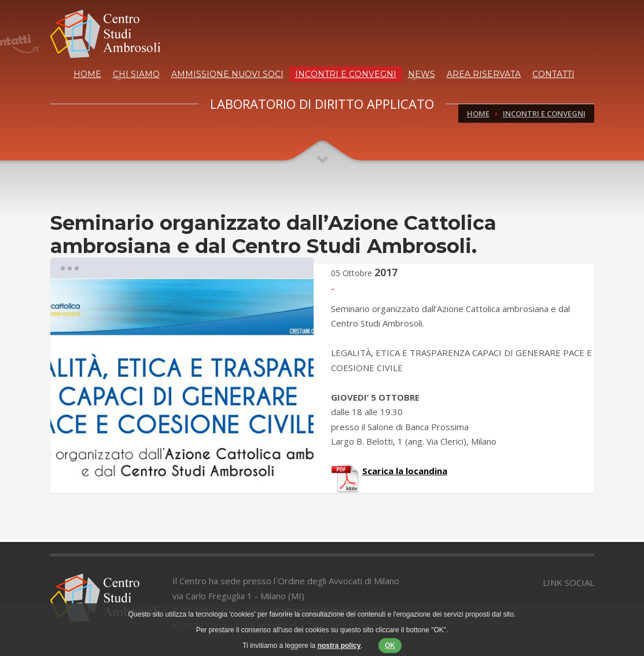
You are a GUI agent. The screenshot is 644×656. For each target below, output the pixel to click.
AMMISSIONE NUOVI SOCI (227, 74)
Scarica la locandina (405, 471)
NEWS (422, 74)
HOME (87, 74)
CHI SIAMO (136, 74)
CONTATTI (553, 74)
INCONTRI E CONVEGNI (346, 74)
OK (390, 646)
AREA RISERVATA (484, 74)
